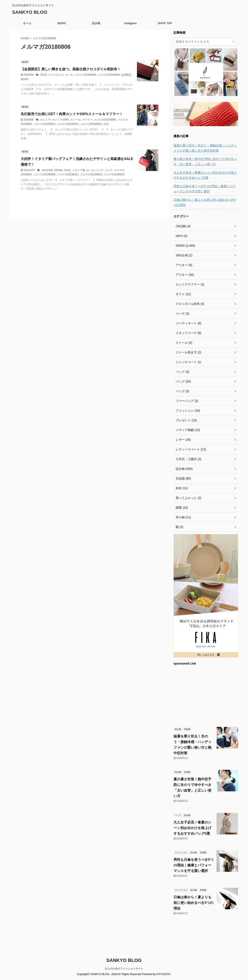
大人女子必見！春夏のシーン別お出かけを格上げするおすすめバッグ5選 (205, 175)
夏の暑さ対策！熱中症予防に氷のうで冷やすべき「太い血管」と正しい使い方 (205, 162)
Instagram (130, 23)
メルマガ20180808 (109, 75)
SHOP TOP (165, 23)
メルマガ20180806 (85, 75)
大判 (106, 124)
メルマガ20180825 (91, 124)
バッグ (99, 170)
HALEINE (47, 170)
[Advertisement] (206, 696)
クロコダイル (56, 75)
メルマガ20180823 (91, 174)
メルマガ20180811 (68, 174)
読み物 (96, 23)
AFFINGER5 (163, 974)
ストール (76, 120)
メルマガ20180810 (44, 124)
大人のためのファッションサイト (124, 969)
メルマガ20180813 (68, 124)
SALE (44, 75)
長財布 (25, 79)
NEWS (62, 23)
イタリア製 (79, 170)
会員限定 (126, 75)
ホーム (27, 23)
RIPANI (58, 170)
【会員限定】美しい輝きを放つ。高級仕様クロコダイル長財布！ (71, 69)
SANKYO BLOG (30, 12)
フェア (109, 170)
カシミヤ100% (61, 120)
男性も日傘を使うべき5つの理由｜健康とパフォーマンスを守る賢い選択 (205, 189)
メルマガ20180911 (114, 174)
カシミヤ (45, 120)
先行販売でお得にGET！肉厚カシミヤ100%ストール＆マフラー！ (72, 114)
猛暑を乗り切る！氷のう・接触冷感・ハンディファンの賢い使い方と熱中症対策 (205, 148)
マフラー (87, 120)
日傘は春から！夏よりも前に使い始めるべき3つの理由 (205, 202)
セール (69, 75)
